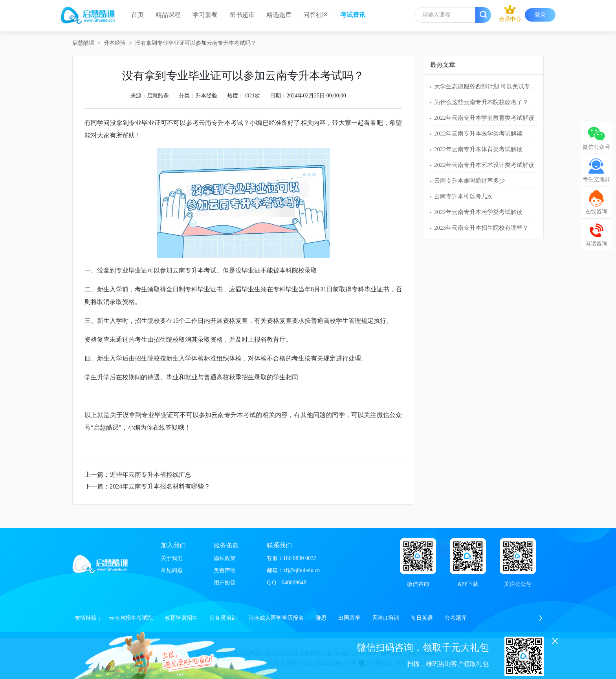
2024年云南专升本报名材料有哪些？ (160, 486)
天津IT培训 (386, 618)
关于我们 (172, 558)
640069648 (294, 583)
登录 (540, 15)
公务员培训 (223, 618)
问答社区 (316, 15)
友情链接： (88, 618)
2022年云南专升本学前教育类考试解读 (484, 118)
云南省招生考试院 (131, 618)
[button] (541, 618)
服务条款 (226, 545)
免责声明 (225, 570)
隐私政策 (225, 558)
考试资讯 (353, 15)
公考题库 (456, 618)
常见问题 (172, 570)
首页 (137, 15)
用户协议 (225, 583)
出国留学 (349, 618)
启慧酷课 (83, 43)
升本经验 (115, 43)
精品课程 (168, 15)
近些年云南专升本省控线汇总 (150, 475)
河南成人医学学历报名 (276, 618)
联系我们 (279, 545)
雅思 (321, 618)
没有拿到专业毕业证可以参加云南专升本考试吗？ (196, 43)
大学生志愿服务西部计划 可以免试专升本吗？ (494, 86)
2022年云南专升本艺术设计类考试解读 (484, 165)
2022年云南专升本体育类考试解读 (478, 149)
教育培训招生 (181, 618)
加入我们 (173, 545)
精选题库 (279, 15)
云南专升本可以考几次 (464, 196)
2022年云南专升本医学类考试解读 (478, 134)
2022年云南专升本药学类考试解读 (478, 212)
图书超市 (242, 15)
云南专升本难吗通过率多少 (469, 181)
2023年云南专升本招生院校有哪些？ (481, 228)
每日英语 (422, 618)
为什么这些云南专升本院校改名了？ (481, 102)
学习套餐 (205, 15)
